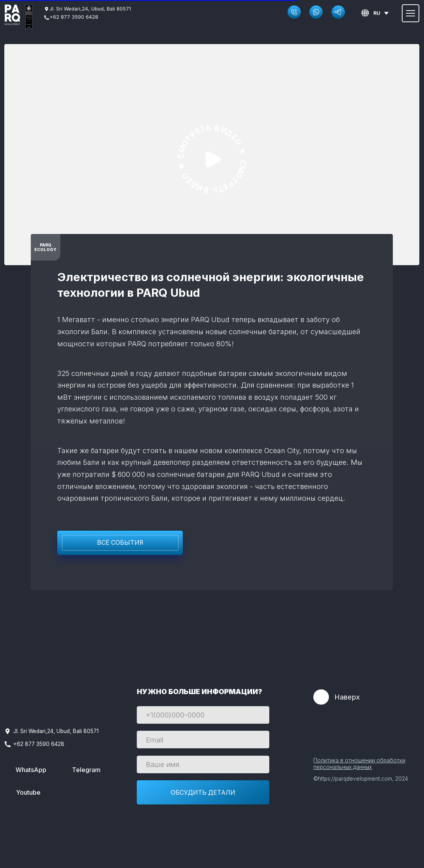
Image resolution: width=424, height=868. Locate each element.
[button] (294, 12)
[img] (12, 15)
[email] (203, 740)
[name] (203, 764)
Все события (120, 543)
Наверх (347, 697)
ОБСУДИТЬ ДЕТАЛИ (203, 793)
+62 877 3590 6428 (74, 17)
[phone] (203, 715)
